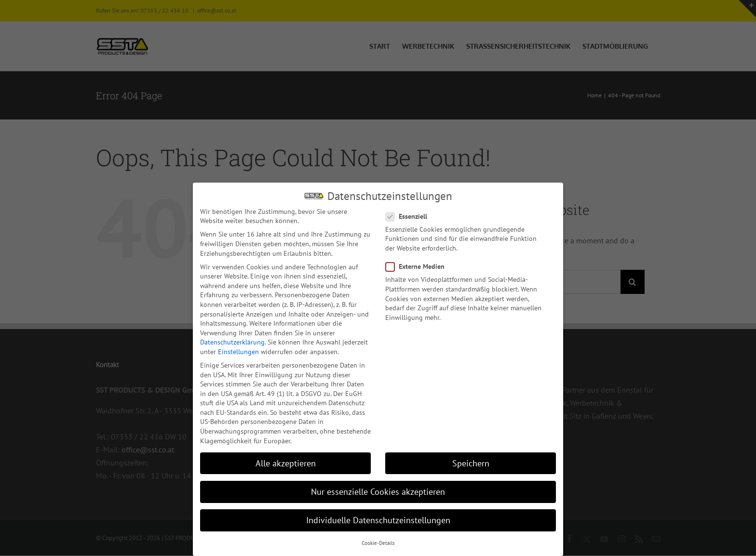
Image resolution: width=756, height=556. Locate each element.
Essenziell (410, 216)
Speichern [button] (471, 462)
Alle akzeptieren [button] (286, 462)
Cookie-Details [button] (378, 542)
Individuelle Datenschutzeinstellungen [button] (378, 519)
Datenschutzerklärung (232, 341)
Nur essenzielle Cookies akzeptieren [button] (378, 491)
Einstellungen (238, 351)
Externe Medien (419, 266)
